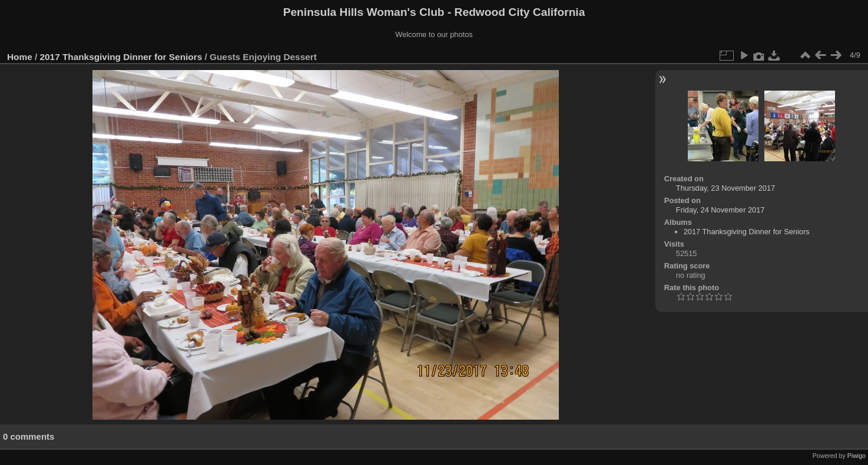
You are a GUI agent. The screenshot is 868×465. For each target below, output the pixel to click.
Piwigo (857, 456)
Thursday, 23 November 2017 (725, 188)
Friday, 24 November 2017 (720, 210)
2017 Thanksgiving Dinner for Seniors (121, 57)
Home (20, 57)
